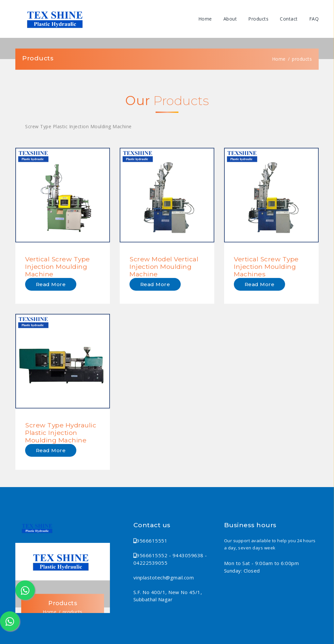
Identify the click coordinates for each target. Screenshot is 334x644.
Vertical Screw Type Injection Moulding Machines (266, 267)
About (230, 19)
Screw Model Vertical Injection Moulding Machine (164, 267)
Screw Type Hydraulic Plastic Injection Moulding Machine (61, 433)
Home (205, 19)
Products (258, 19)
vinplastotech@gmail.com (164, 577)
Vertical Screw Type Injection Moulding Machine (58, 267)
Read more (51, 284)
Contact (289, 19)
